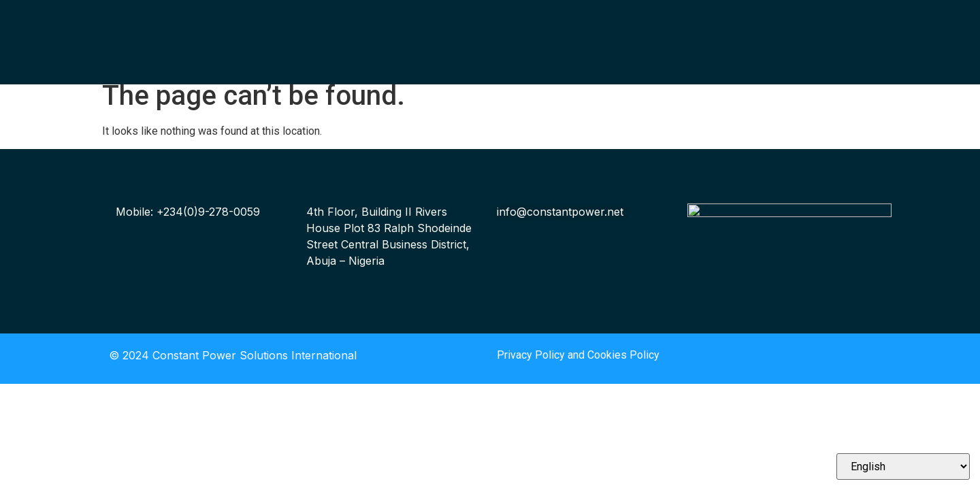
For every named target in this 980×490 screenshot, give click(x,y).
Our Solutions (360, 37)
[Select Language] (903, 467)
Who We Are (357, 20)
